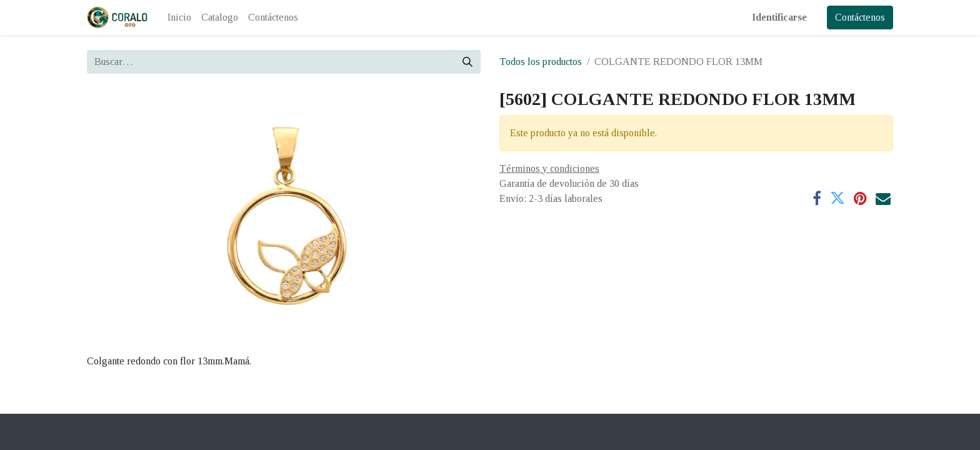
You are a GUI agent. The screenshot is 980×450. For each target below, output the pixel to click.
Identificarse (779, 17)
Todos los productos (541, 62)
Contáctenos (860, 17)
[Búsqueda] (467, 62)
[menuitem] (179, 17)
